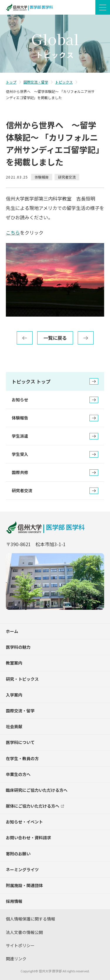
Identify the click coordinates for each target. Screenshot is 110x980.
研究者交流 (55, 491)
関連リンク (16, 959)
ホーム (12, 631)
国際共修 (55, 473)
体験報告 (55, 418)
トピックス (64, 82)
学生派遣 (55, 436)
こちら (13, 232)
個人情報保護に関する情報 (31, 919)
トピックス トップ (55, 381)
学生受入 (55, 454)
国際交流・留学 (36, 82)
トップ (11, 82)
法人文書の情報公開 (24, 932)
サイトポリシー (20, 945)
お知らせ (55, 400)
